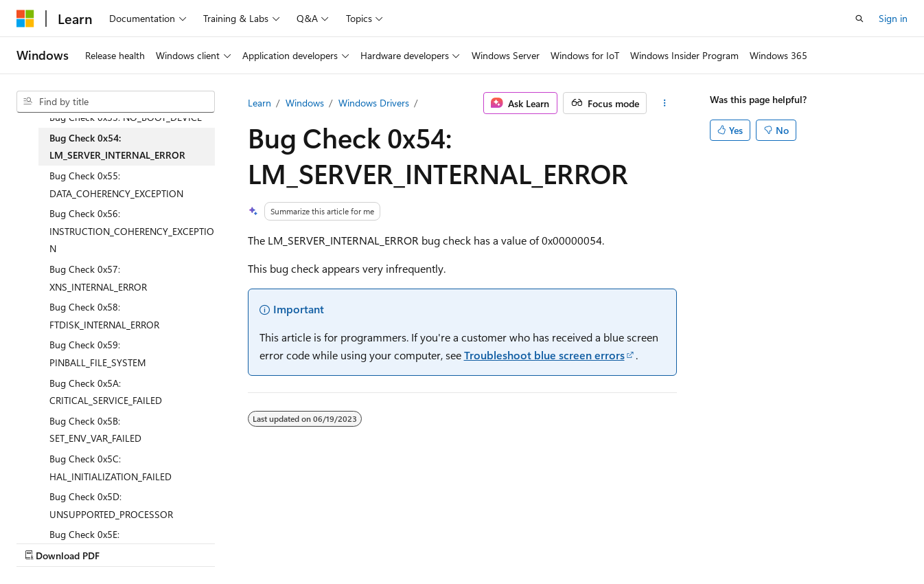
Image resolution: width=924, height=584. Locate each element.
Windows (305, 103)
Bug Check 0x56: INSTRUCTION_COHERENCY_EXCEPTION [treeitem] (132, 231)
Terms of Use (368, 542)
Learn (259, 103)
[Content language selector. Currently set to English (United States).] (79, 509)
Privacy (300, 542)
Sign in (893, 18)
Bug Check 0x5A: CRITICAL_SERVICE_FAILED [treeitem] (106, 392)
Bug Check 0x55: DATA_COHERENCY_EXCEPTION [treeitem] (116, 184)
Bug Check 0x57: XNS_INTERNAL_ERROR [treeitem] (98, 278)
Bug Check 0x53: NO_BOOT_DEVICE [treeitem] (126, 117)
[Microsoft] (25, 19)
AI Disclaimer (44, 542)
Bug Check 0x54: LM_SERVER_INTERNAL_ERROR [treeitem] (117, 147)
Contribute (246, 542)
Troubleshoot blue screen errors (544, 355)
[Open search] (859, 19)
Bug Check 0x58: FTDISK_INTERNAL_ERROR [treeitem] (104, 316)
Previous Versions (125, 542)
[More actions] (664, 103)
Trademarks (436, 542)
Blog (187, 542)
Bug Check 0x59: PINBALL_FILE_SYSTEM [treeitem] (98, 353)
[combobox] (116, 102)
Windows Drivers (374, 103)
